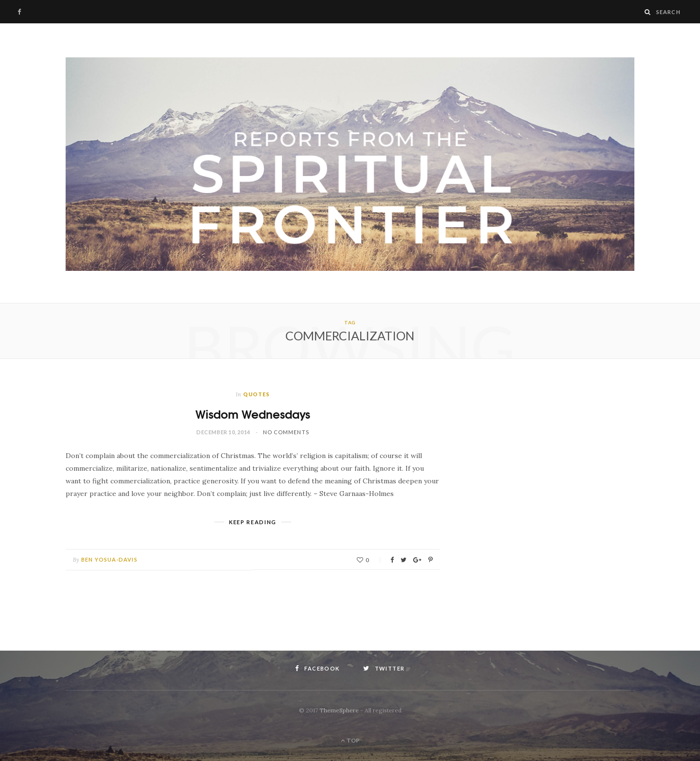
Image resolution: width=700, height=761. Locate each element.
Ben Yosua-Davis (109, 559)
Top (350, 740)
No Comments (286, 432)
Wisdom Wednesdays (253, 414)
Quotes (257, 394)
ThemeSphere (339, 710)
